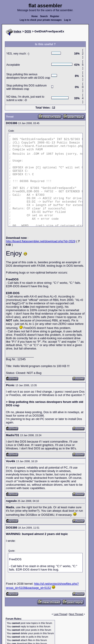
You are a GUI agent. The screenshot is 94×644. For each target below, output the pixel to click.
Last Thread (61, 614)
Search (44, 16)
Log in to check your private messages (41, 20)
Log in (67, 20)
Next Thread (76, 614)
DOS (28, 31)
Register (55, 16)
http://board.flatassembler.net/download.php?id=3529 (41, 241)
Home (35, 16)
